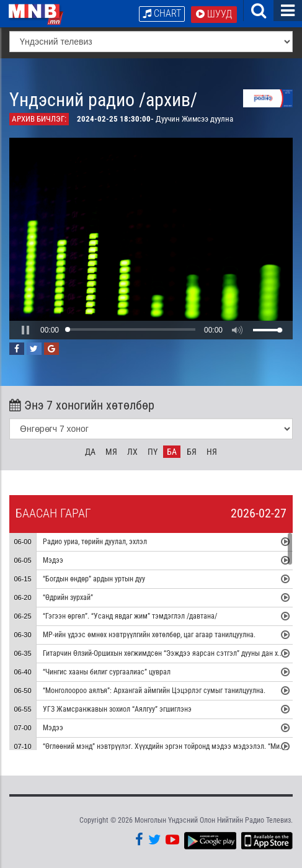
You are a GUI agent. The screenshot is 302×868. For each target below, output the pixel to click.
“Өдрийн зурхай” (68, 597)
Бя (192, 452)
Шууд (214, 14)
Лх (132, 452)
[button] (25, 330)
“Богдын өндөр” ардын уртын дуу (94, 579)
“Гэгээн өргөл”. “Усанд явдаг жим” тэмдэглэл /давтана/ (130, 616)
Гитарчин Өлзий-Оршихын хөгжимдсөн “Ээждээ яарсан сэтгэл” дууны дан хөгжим (170, 653)
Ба (172, 452)
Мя (111, 452)
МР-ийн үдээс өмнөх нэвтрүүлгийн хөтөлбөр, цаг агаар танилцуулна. (149, 635)
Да (90, 452)
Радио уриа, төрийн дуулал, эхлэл (95, 542)
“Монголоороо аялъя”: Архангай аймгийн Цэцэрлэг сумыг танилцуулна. (154, 691)
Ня (212, 452)
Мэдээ (53, 560)
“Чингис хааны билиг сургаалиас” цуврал (107, 672)
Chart (162, 13)
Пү (153, 452)
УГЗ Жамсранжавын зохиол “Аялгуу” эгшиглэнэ (117, 709)
